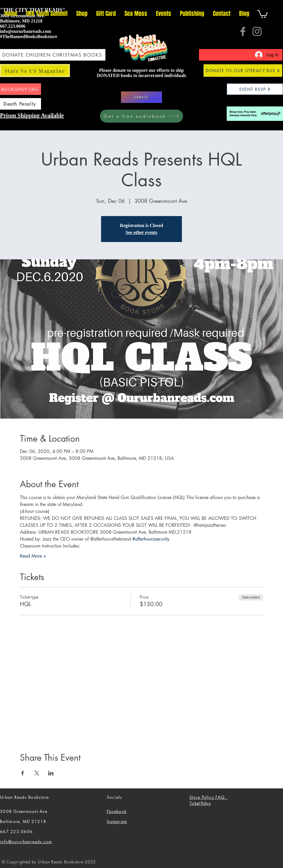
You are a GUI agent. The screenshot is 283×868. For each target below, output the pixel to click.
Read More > (33, 556)
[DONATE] (141, 97)
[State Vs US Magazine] (35, 71)
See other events (141, 232)
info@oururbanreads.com (26, 31)
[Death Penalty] (21, 104)
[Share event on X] (37, 773)
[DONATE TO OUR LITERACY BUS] (243, 71)
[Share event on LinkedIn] (51, 773)
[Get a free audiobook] (141, 116)
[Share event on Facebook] (23, 773)
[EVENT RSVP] (255, 89)
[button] (262, 14)
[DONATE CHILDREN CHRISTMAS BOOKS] (53, 55)
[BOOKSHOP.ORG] (21, 89)
